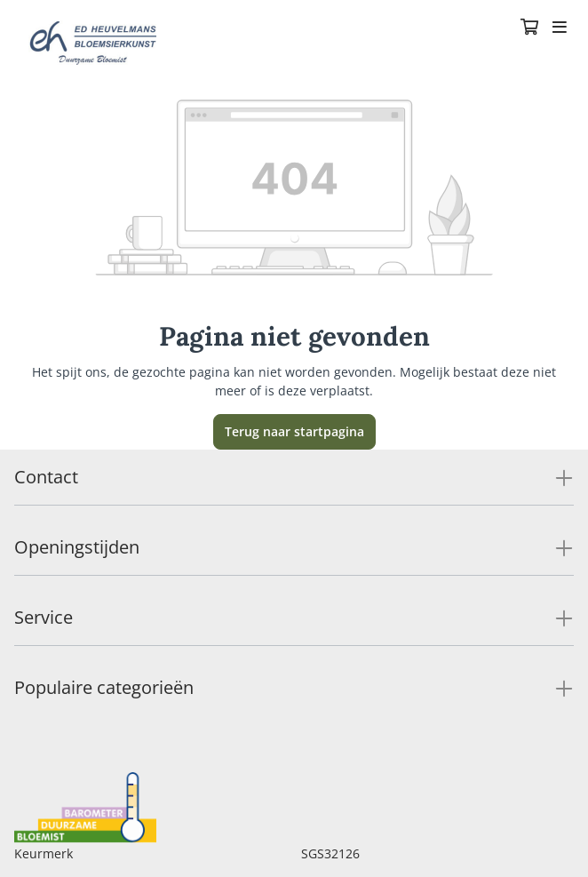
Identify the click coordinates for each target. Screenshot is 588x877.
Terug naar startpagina (294, 431)
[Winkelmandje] (529, 28)
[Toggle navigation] (560, 28)
